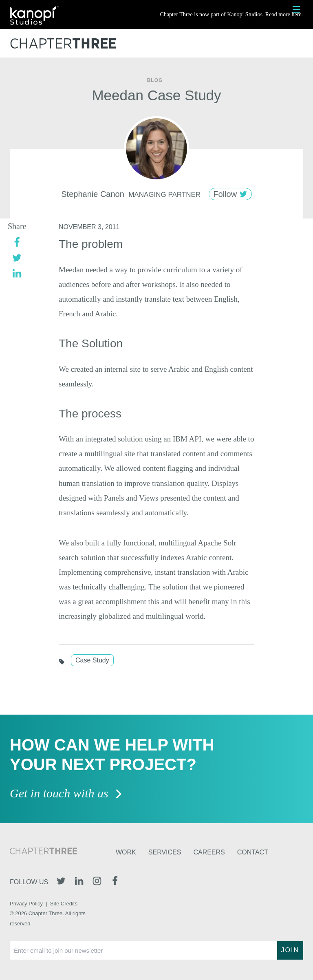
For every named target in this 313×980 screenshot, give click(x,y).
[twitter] (17, 257)
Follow (230, 194)
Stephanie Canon (93, 194)
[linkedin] (17, 273)
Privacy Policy (26, 904)
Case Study (92, 660)
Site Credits (64, 904)
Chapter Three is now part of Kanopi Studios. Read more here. (231, 14)
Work (126, 852)
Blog (155, 80)
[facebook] (17, 242)
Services (165, 852)
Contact (253, 852)
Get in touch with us (66, 794)
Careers (209, 852)
